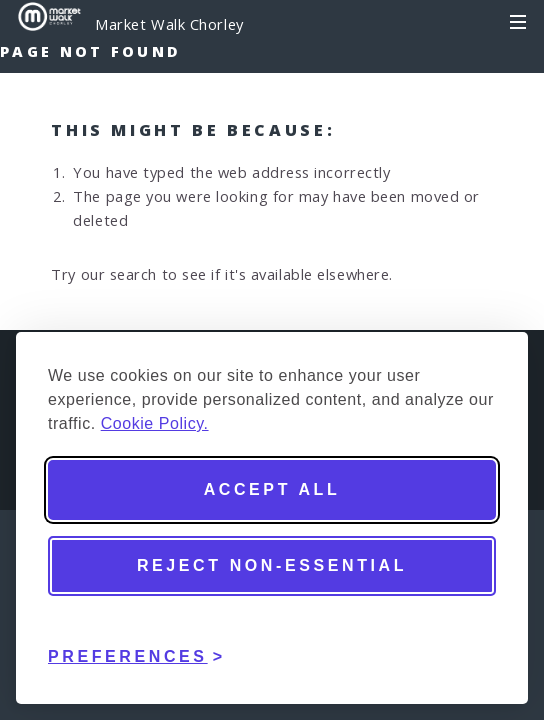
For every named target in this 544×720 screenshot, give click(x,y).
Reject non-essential (272, 565)
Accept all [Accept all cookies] (272, 489)
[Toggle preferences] (137, 642)
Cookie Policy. (155, 423)
